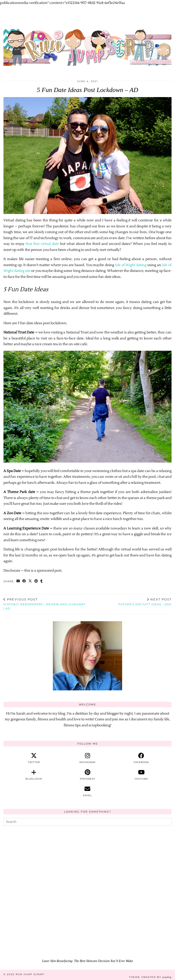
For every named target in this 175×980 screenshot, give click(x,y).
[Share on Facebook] (24, 581)
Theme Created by (150, 977)
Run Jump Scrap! (30, 974)
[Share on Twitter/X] (30, 581)
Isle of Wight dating (131, 265)
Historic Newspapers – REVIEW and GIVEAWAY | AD (45, 604)
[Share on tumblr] (42, 581)
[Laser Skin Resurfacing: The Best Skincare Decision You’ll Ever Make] (87, 910)
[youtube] (141, 775)
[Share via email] (18, 581)
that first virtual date (42, 244)
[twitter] (34, 758)
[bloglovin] (34, 775)
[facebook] (141, 758)
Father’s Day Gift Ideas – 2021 (145, 602)
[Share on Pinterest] (36, 581)
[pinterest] (88, 775)
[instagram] (88, 758)
